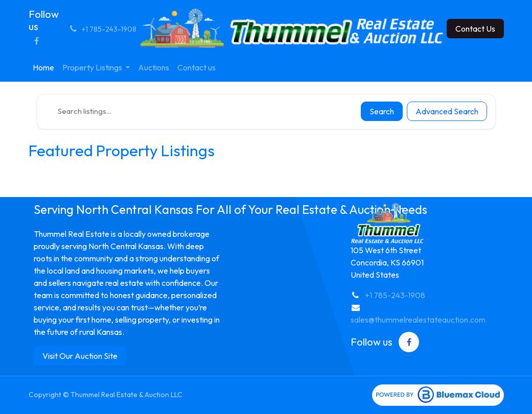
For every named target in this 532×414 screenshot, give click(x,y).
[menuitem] (43, 67)
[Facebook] (37, 41)
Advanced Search (447, 111)
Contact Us (475, 29)
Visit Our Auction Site (80, 356)
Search (382, 111)
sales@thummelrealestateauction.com (418, 320)
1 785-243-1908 (397, 295)
